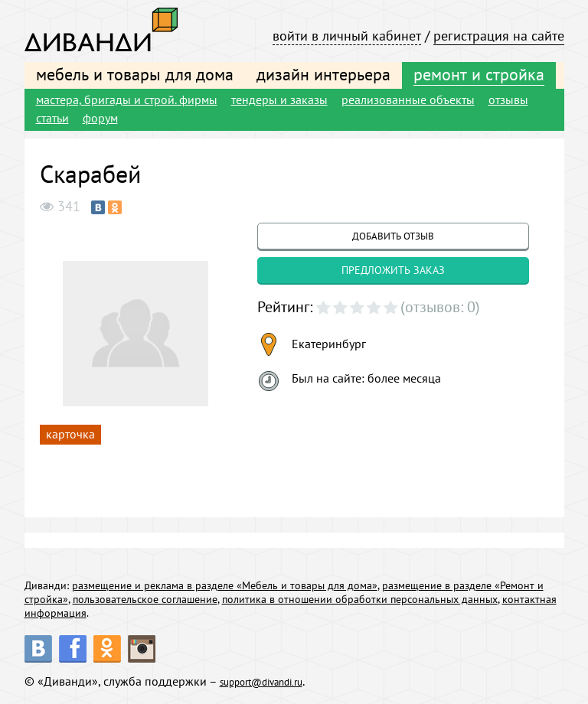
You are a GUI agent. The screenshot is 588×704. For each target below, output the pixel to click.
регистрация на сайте (499, 36)
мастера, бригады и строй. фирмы (127, 99)
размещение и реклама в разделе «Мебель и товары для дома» (225, 585)
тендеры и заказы (279, 99)
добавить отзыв (393, 236)
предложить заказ (393, 270)
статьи (52, 118)
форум (100, 118)
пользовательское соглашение (145, 599)
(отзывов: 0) (440, 307)
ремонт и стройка (479, 74)
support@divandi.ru (273, 681)
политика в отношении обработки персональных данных (360, 599)
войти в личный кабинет (347, 36)
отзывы (508, 99)
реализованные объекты (408, 99)
